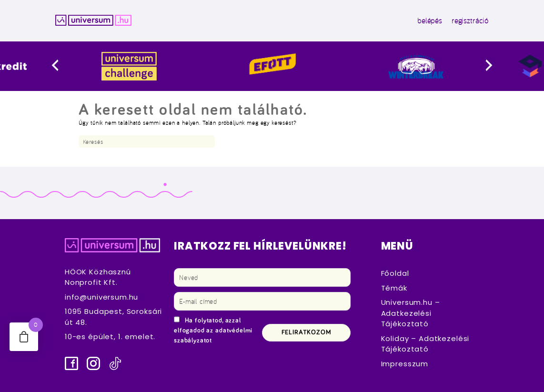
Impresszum (405, 364)
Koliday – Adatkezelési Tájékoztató (425, 344)
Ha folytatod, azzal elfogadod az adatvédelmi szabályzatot (213, 331)
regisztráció (470, 20)
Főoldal (395, 273)
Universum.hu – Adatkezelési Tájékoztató (411, 313)
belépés (430, 20)
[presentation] (66, 66)
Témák (394, 288)
